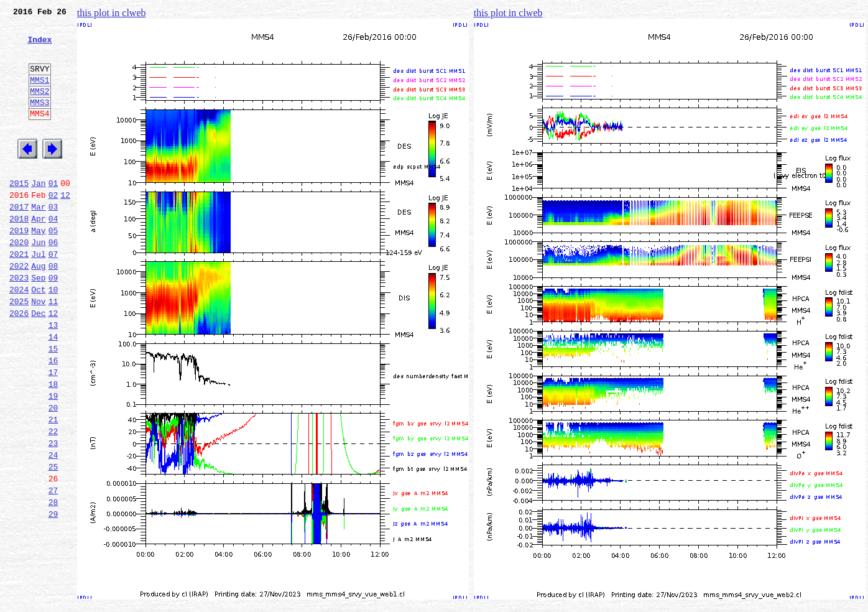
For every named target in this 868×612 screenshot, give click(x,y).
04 (53, 254)
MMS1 (39, 95)
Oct (38, 336)
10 (53, 336)
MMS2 (39, 108)
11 (53, 350)
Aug (38, 308)
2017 (19, 240)
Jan (38, 213)
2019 (19, 267)
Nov (38, 350)
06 (53, 281)
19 (53, 459)
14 (53, 391)
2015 (19, 213)
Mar (38, 240)
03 (53, 240)
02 (53, 226)
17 (53, 432)
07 (53, 295)
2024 (19, 336)
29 (53, 596)
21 (53, 486)
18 (53, 445)
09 (53, 322)
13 (53, 377)
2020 (19, 281)
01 (53, 213)
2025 (19, 350)
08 (53, 308)
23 (53, 514)
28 (53, 582)
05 (53, 267)
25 (53, 541)
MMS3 (39, 121)
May (38, 267)
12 (65, 226)
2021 (19, 295)
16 (53, 418)
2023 (19, 322)
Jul (38, 295)
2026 (19, 363)
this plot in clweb (112, 13)
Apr (38, 254)
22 (53, 500)
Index (39, 47)
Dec (38, 363)
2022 (19, 308)
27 (53, 568)
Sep (38, 322)
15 (53, 404)
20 (53, 473)
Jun (38, 281)
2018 (19, 254)
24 (53, 527)
